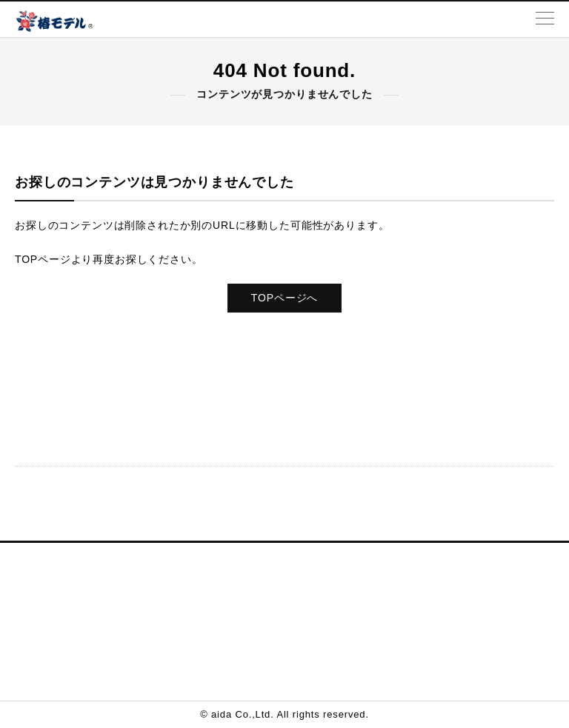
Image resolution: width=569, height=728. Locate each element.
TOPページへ (284, 298)
